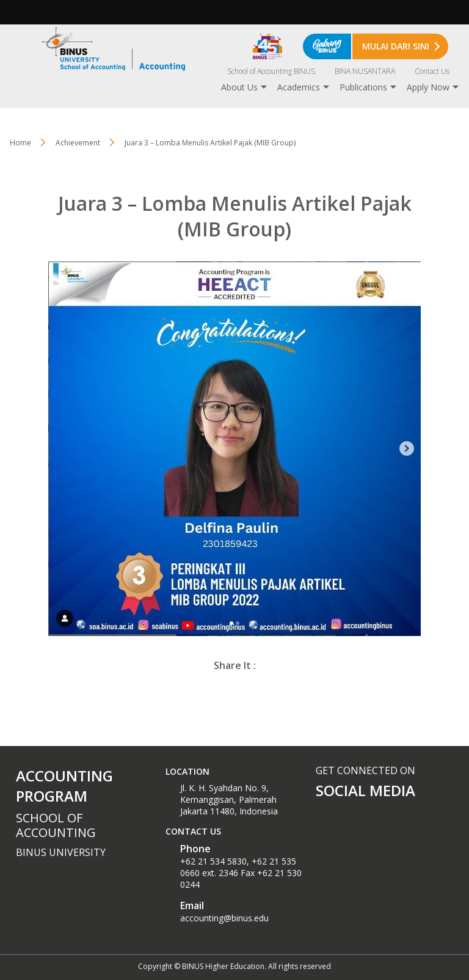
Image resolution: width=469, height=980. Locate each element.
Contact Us (432, 71)
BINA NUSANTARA (365, 71)
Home (20, 143)
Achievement (78, 143)
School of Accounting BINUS (271, 71)
